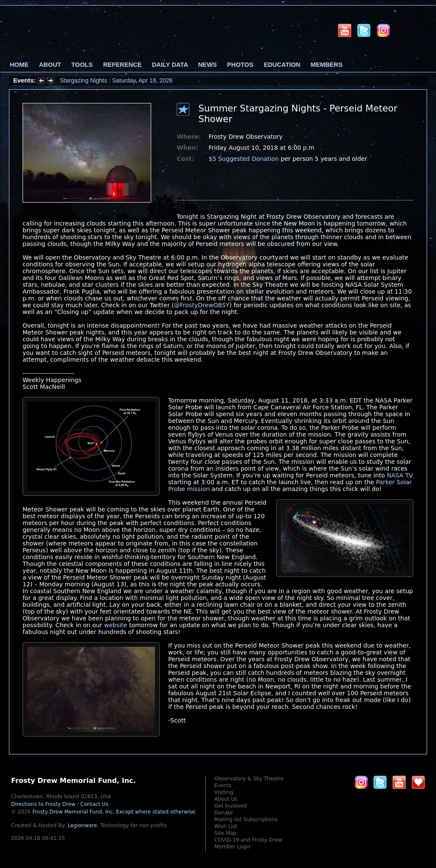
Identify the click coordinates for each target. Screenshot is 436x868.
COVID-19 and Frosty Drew (248, 840)
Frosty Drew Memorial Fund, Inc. (114, 812)
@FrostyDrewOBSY (202, 305)
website (115, 625)
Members (327, 65)
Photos (240, 65)
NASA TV (400, 475)
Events (223, 785)
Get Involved (230, 806)
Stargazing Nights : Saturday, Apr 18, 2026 (116, 80)
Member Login (232, 847)
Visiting (224, 792)
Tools (82, 65)
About (50, 65)
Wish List (226, 826)
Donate (224, 813)
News (207, 65)
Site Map (225, 833)
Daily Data (170, 65)
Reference (122, 65)
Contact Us (95, 804)
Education (282, 65)
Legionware (82, 825)
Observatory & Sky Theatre (249, 779)
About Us (226, 799)
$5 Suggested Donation (244, 159)
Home (19, 65)
